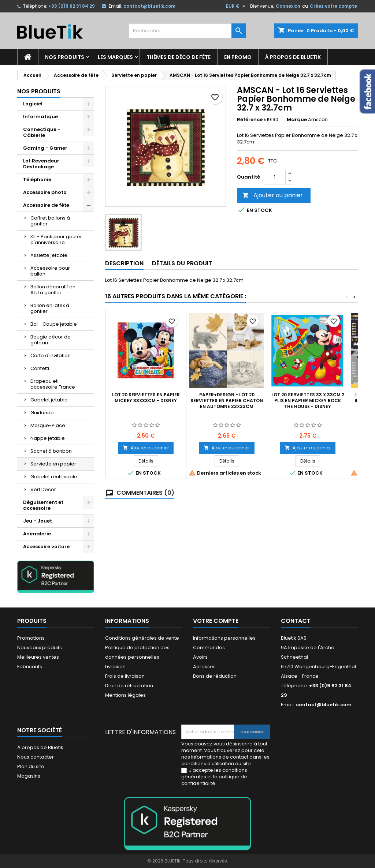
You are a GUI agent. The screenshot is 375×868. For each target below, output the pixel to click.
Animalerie (37, 534)
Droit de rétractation (129, 686)
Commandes (209, 648)
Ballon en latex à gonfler (50, 308)
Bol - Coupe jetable (54, 324)
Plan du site (31, 766)
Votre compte (216, 621)
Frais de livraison (125, 676)
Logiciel (33, 104)
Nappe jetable (48, 438)
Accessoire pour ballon (50, 271)
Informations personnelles (224, 638)
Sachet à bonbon (51, 451)
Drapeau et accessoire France (53, 384)
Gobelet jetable (49, 400)
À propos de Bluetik (293, 57)
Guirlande (42, 413)
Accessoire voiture (46, 547)
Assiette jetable (49, 255)
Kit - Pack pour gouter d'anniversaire (56, 240)
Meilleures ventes (38, 657)
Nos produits (65, 57)
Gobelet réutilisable (54, 477)
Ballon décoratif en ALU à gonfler (53, 290)
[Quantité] (275, 177)
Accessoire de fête (46, 205)
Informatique (40, 117)
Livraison (115, 667)
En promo (238, 57)
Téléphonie (37, 179)
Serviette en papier (53, 464)
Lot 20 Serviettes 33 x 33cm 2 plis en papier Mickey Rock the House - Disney (308, 401)
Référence (250, 120)
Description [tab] (124, 263)
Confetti (40, 368)
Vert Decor (43, 489)
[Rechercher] (187, 31)
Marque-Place (48, 425)
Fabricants (30, 667)
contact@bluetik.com (149, 6)
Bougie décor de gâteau (51, 340)
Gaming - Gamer (45, 148)
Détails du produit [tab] (182, 263)
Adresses (204, 667)
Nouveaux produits (40, 648)
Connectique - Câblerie (42, 132)
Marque (297, 120)
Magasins (29, 776)
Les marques (115, 57)
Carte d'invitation (51, 356)
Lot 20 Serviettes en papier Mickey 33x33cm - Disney (146, 398)
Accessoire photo (45, 192)
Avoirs (200, 657)
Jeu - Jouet (38, 521)
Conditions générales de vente (142, 638)
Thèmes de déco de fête (179, 57)
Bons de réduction (215, 676)
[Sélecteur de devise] (237, 6)
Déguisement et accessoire (43, 505)
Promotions (31, 638)
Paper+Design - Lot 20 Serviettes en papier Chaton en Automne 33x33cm (227, 401)
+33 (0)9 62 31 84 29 (72, 6)
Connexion (288, 6)
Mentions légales (125, 695)
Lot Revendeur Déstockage (41, 164)
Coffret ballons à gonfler (50, 221)
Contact (296, 621)
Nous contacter (36, 757)
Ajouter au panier (273, 195)
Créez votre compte (333, 6)
